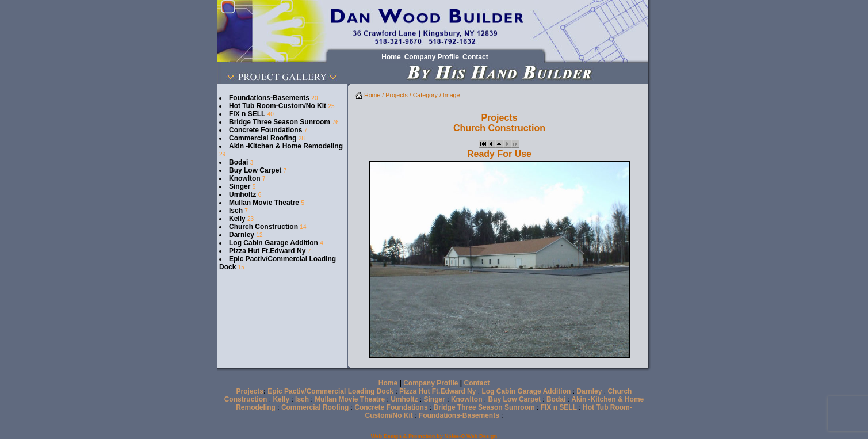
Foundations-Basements (269, 98)
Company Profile (431, 383)
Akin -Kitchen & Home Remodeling (286, 146)
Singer (240, 186)
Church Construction (263, 227)
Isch (236, 211)
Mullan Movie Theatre (264, 203)
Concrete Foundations (265, 130)
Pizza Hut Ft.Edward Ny (267, 251)
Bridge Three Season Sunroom (280, 122)
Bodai (238, 162)
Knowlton (245, 178)
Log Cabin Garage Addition (274, 243)
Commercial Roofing (263, 138)
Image (452, 95)
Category (425, 95)
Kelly (237, 219)
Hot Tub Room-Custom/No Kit (278, 106)
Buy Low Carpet (255, 170)
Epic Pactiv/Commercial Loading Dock (330, 391)
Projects (397, 95)
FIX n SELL (247, 114)
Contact (477, 383)
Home (368, 95)
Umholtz (242, 194)
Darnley (242, 235)
